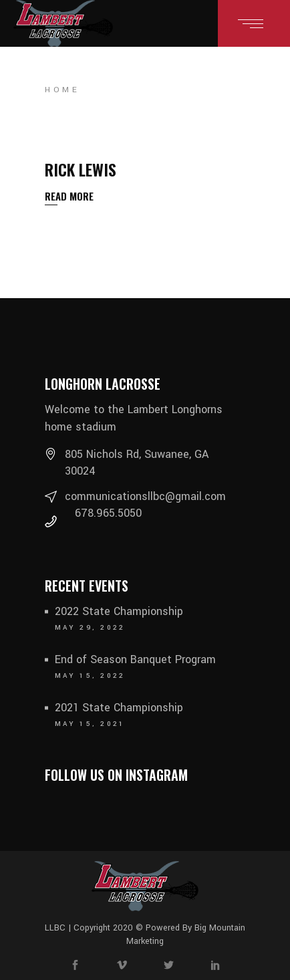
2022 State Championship (119, 611)
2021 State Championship (119, 708)
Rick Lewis (81, 169)
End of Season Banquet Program (135, 659)
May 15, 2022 (90, 676)
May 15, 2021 (90, 724)
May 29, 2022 (90, 628)
